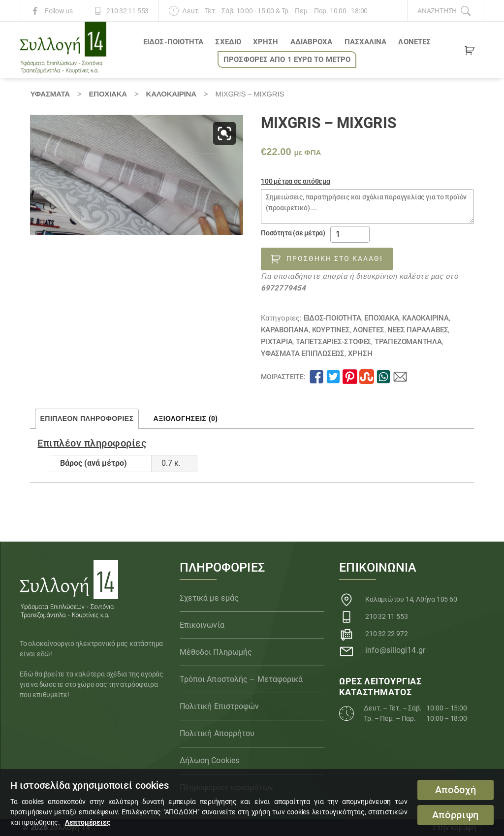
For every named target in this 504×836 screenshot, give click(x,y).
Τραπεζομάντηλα (408, 342)
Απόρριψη (456, 815)
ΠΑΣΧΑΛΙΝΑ (366, 42)
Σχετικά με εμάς (209, 598)
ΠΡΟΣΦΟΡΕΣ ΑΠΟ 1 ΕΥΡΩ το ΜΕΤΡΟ (287, 60)
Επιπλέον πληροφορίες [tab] (87, 418)
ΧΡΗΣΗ (266, 42)
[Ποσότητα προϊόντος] (350, 234)
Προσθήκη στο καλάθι (335, 258)
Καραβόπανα (285, 330)
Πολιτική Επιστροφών (220, 706)
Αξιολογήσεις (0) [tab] (186, 418)
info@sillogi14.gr (395, 650)
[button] (224, 133)
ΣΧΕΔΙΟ (228, 42)
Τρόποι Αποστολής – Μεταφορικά (241, 679)
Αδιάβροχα (312, 42)
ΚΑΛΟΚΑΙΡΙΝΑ (171, 94)
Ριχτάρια (277, 342)
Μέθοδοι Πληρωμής (216, 652)
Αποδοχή (456, 790)
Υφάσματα (50, 94)
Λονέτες (414, 42)
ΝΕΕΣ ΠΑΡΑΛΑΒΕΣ (418, 330)
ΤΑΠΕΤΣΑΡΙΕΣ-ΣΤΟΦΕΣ (333, 342)
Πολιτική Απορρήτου (217, 733)
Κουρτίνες (331, 330)
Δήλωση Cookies (209, 760)
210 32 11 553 (127, 11)
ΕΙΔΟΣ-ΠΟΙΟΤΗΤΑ (173, 42)
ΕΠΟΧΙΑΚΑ (108, 94)
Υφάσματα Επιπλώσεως (303, 354)
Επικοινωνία (202, 625)
